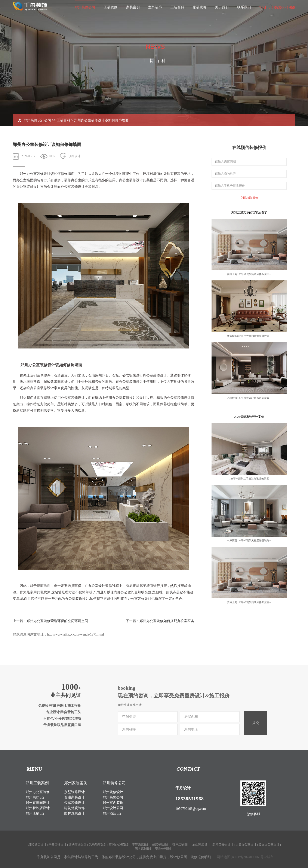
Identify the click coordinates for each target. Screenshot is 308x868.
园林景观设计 (74, 813)
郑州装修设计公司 (37, 120)
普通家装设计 (74, 797)
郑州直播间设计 (38, 803)
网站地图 (224, 857)
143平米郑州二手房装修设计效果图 (249, 479)
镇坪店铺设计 (181, 845)
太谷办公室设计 (246, 845)
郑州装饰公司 (113, 797)
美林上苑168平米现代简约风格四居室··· (249, 274)
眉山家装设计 (201, 845)
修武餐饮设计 (161, 845)
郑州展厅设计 (36, 797)
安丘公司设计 (164, 849)
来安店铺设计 (58, 845)
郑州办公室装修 (38, 792)
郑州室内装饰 (113, 803)
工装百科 (177, 7)
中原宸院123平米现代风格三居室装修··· (249, 540)
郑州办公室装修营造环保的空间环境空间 (57, 621)
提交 (256, 723)
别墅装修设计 (74, 792)
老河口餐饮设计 (223, 845)
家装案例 (133, 7)
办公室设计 (97, 586)
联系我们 (244, 7)
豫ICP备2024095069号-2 (249, 857)
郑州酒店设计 (113, 813)
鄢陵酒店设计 (37, 845)
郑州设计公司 (113, 808)
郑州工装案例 (37, 783)
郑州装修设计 (113, 792)
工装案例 (111, 7)
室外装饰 (155, 7)
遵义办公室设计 (269, 845)
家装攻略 (200, 7)
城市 (270, 857)
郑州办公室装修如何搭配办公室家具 (167, 621)
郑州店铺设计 (36, 813)
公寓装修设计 (74, 803)
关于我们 (222, 7)
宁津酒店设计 (141, 845)
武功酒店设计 (98, 845)
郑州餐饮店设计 (38, 808)
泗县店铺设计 (144, 849)
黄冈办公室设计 (119, 845)
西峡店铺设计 (78, 845)
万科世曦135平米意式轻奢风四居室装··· (249, 398)
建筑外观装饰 (74, 808)
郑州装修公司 (85, 7)
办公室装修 (35, 174)
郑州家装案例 (76, 783)
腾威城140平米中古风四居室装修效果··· (249, 336)
